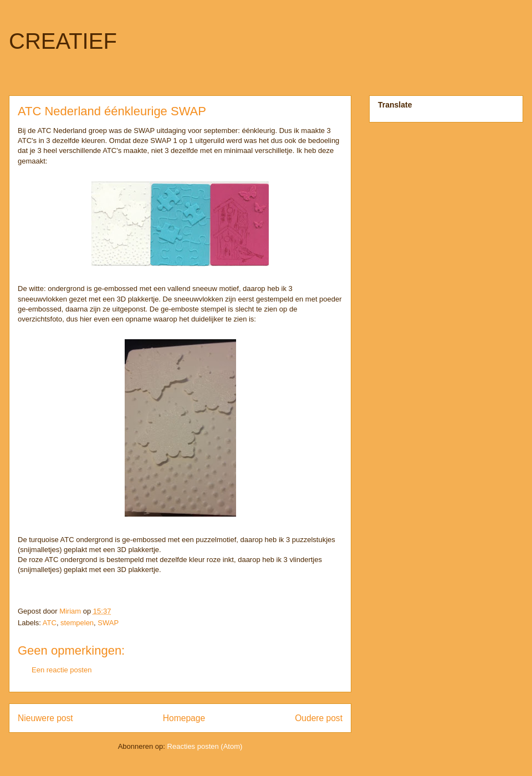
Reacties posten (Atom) (205, 746)
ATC (50, 623)
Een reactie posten (62, 670)
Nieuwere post (45, 718)
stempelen (77, 623)
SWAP (108, 623)
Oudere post (319, 718)
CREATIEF (63, 41)
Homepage (184, 718)
